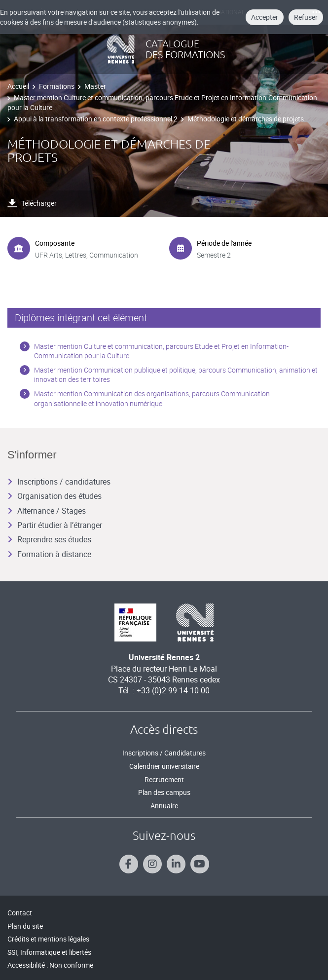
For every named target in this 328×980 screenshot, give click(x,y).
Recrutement (164, 779)
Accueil (18, 86)
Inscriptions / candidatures (59, 482)
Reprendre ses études (49, 539)
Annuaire (164, 806)
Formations (57, 86)
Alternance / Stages (47, 511)
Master (95, 86)
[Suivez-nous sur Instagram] (152, 864)
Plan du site (25, 926)
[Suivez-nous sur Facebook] (129, 864)
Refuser (306, 17)
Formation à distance (49, 554)
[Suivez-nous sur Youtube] (200, 864)
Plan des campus (164, 792)
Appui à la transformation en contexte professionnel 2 (96, 119)
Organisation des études (55, 496)
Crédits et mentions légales (48, 939)
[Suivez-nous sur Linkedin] (176, 864)
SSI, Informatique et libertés (49, 952)
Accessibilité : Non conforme (50, 965)
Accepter (265, 17)
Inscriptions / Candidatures (164, 753)
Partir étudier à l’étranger (55, 525)
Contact (20, 913)
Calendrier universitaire (164, 766)
